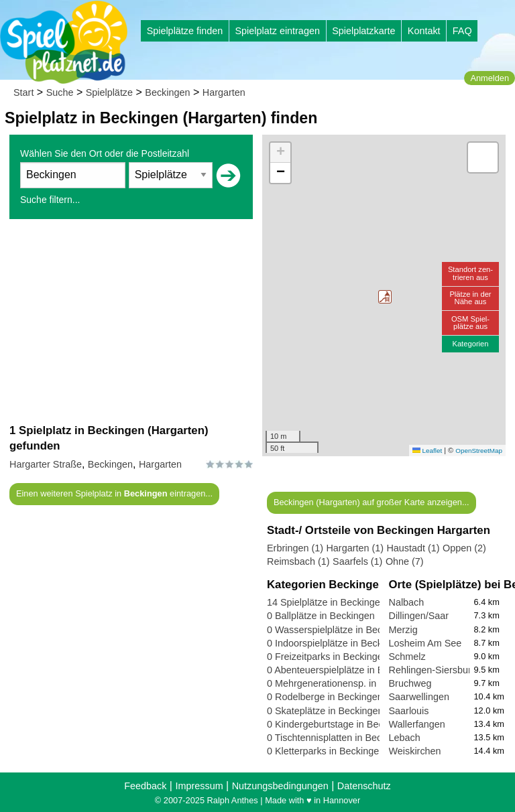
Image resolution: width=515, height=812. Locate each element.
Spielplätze (109, 92)
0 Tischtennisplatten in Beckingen (339, 738)
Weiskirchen (415, 751)
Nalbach (407, 602)
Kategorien (470, 344)
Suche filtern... (50, 200)
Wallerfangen (417, 724)
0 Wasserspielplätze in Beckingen (339, 630)
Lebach (405, 738)
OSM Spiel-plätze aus (470, 323)
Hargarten (224, 92)
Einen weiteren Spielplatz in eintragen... (114, 493)
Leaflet (427, 451)
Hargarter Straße (46, 464)
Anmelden (490, 78)
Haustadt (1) (413, 548)
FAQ (462, 31)
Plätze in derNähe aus (470, 298)
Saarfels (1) (357, 561)
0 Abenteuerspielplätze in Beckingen (345, 670)
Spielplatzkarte (363, 31)
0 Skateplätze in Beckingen (325, 711)
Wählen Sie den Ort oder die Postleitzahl (105, 153)
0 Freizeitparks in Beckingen (328, 657)
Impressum (199, 786)
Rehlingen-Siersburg (433, 670)
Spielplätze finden (185, 31)
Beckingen (167, 92)
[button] (385, 297)
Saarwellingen (419, 697)
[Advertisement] (131, 321)
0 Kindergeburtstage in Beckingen (339, 724)
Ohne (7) (405, 561)
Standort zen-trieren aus (470, 273)
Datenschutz (364, 786)
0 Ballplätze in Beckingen (321, 616)
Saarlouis (409, 711)
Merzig (403, 630)
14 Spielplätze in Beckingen (326, 602)
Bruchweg (410, 683)
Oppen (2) (464, 548)
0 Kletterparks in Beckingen (326, 751)
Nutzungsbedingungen (280, 786)
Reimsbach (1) (298, 561)
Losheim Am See (425, 643)
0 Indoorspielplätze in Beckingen (336, 643)
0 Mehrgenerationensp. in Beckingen (345, 683)
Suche (60, 92)
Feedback (145, 786)
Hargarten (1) (355, 548)
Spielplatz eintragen (277, 31)
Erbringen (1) (295, 548)
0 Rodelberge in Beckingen (325, 697)
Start (23, 92)
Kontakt (424, 31)
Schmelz (407, 657)
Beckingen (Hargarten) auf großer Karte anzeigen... (371, 502)
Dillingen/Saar (419, 616)
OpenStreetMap (479, 451)
